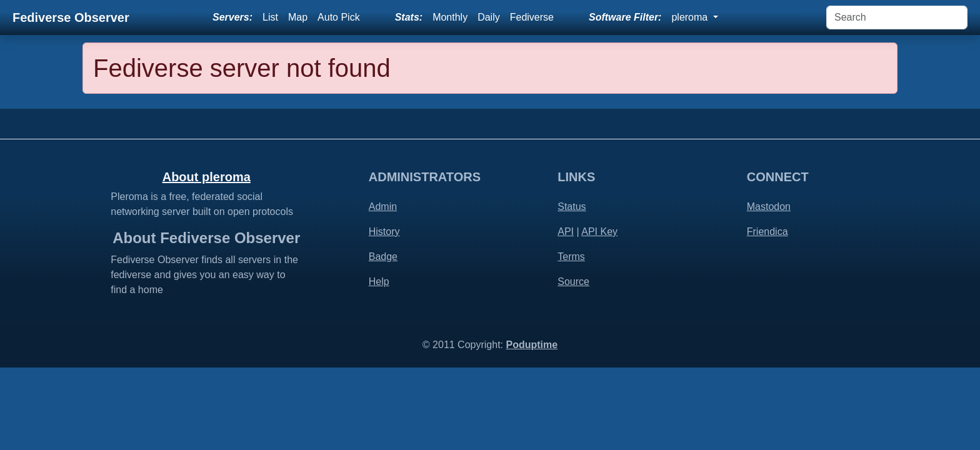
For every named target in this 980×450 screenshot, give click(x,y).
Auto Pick (339, 17)
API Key (599, 232)
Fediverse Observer (71, 17)
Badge (383, 257)
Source (573, 282)
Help (379, 282)
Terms (571, 257)
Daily (489, 17)
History (384, 232)
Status (572, 207)
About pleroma (207, 177)
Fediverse (532, 17)
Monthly (450, 17)
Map (298, 17)
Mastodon (769, 207)
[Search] (897, 17)
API (566, 232)
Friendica (767, 232)
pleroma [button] (691, 17)
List (270, 17)
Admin (383, 207)
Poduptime (532, 345)
